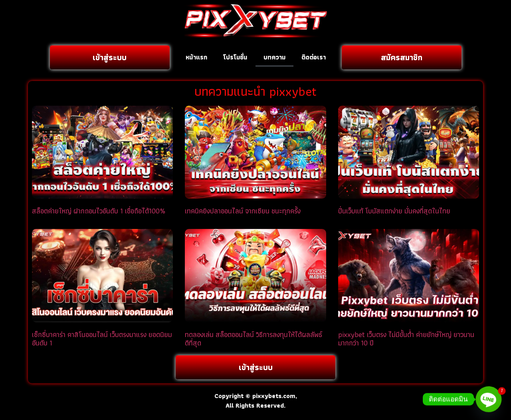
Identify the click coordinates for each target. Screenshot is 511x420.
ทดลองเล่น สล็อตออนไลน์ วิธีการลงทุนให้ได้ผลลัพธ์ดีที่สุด (254, 339)
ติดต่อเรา (314, 57)
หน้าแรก (196, 57)
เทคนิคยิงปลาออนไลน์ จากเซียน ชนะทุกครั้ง (243, 211)
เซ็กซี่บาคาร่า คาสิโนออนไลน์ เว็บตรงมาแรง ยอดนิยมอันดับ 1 (102, 339)
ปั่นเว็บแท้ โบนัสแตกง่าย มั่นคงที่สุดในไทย (394, 211)
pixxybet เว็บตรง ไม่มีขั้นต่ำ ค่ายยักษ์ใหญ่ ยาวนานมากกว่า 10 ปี (406, 339)
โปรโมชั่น (235, 57)
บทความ (274, 57)
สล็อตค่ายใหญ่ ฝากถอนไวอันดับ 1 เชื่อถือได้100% (99, 211)
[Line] (489, 399)
